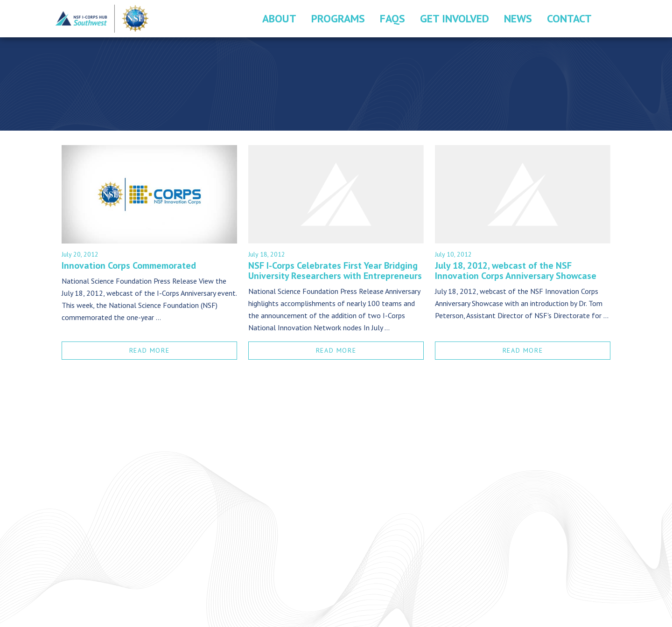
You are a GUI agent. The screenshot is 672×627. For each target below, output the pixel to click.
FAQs (392, 18)
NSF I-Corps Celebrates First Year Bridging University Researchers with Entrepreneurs (335, 271)
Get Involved (455, 18)
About (279, 18)
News (518, 18)
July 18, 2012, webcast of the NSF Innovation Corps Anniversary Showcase (516, 271)
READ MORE (149, 350)
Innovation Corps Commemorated (129, 265)
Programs (338, 18)
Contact (569, 18)
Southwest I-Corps (102, 19)
